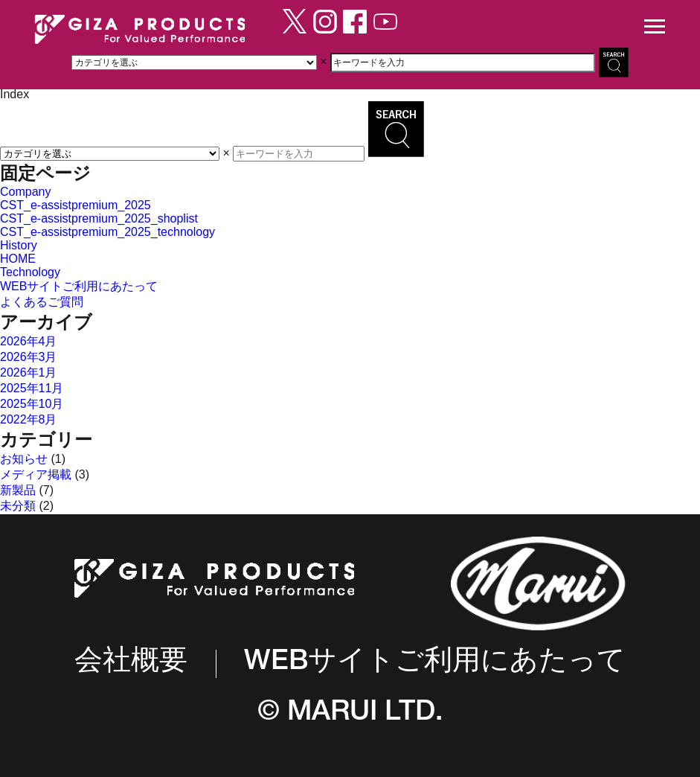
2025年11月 (32, 388)
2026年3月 (29, 357)
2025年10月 (32, 404)
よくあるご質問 (42, 302)
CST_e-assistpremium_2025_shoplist (99, 218)
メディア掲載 (36, 474)
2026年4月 (29, 341)
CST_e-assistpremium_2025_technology (107, 232)
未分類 (18, 506)
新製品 (18, 490)
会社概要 (131, 663)
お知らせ (24, 459)
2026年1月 (29, 372)
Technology (30, 272)
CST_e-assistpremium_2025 (76, 205)
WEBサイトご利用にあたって (79, 286)
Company (25, 192)
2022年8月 (29, 419)
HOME (18, 259)
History (19, 245)
